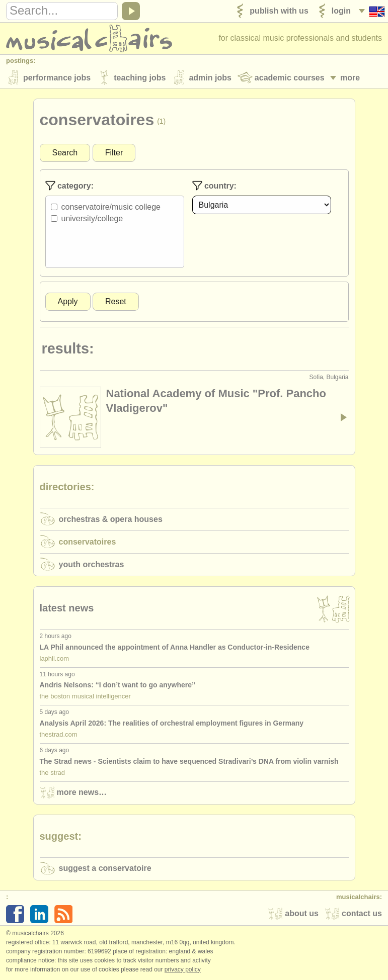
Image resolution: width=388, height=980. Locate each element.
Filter (114, 153)
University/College (92, 218)
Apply (68, 301)
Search (65, 153)
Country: (214, 186)
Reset (116, 301)
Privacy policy (183, 969)
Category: (69, 186)
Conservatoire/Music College (111, 207)
